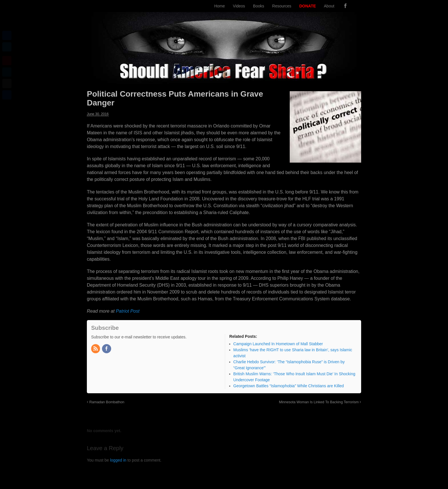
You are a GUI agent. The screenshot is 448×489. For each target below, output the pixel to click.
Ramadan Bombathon (106, 402)
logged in (118, 460)
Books (259, 6)
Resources (282, 6)
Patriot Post (128, 311)
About (329, 6)
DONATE (307, 6)
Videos (239, 6)
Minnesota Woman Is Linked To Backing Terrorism (320, 402)
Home (220, 6)
